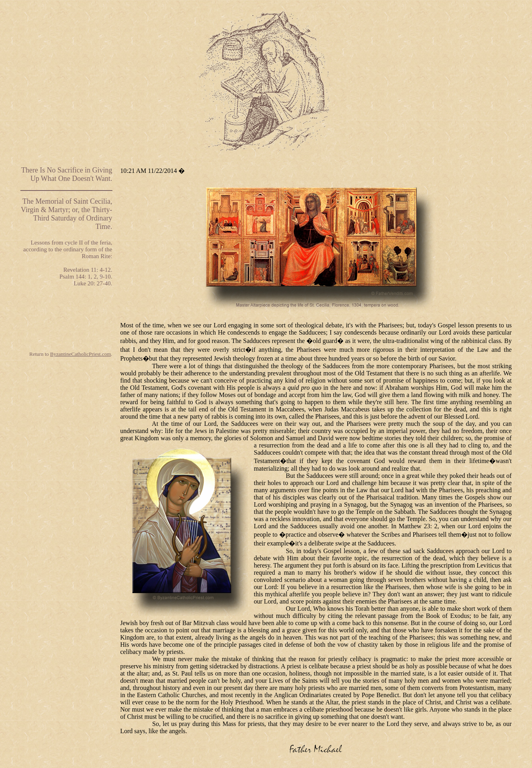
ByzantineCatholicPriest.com (80, 354)
